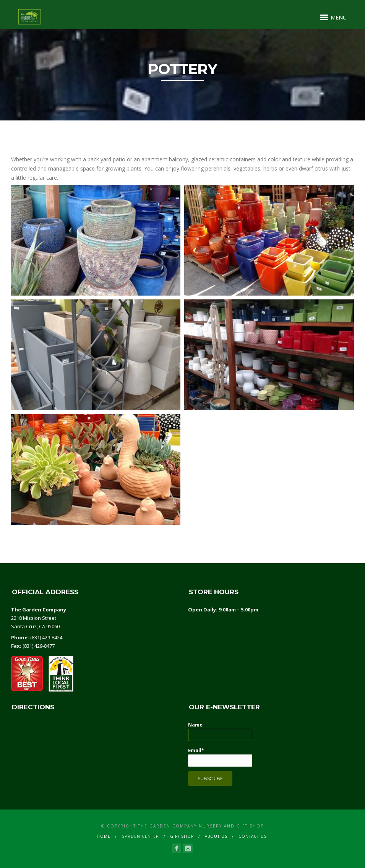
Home (104, 836)
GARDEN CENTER (140, 836)
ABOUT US (216, 836)
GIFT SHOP (182, 836)
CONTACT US (253, 836)
